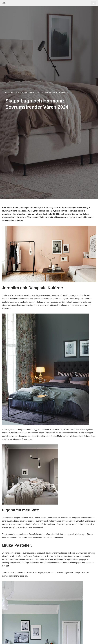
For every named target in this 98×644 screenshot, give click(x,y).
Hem (7, 92)
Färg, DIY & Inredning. (19, 92)
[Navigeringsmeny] (93, 3)
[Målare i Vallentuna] (4, 3)
